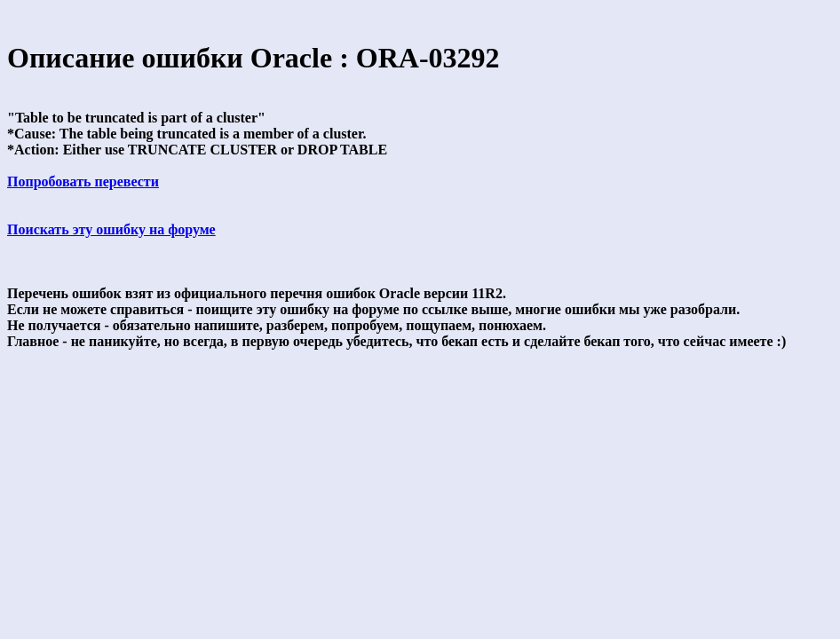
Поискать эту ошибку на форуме (111, 229)
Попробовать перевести (83, 181)
